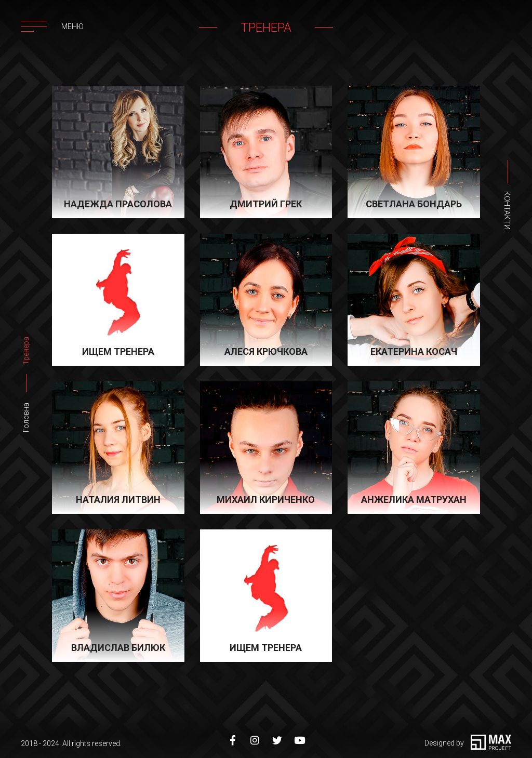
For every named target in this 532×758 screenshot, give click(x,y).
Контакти (507, 210)
